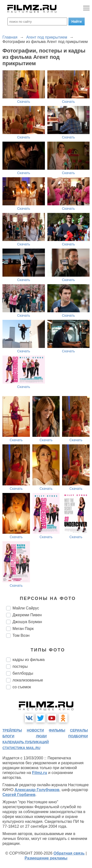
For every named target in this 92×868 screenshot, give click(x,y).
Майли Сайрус (26, 608)
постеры (20, 666)
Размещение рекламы (46, 858)
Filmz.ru (40, 773)
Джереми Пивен (27, 615)
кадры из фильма (29, 660)
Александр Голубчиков (37, 790)
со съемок (22, 687)
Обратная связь (69, 853)
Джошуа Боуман (27, 622)
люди (41, 736)
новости (35, 730)
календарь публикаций (26, 742)
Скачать (24, 102)
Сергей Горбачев (19, 795)
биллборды (23, 673)
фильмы (57, 730)
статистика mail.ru (21, 748)
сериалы (79, 730)
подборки (78, 736)
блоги (8, 736)
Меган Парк (23, 629)
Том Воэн (21, 635)
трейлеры (12, 730)
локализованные (28, 680)
